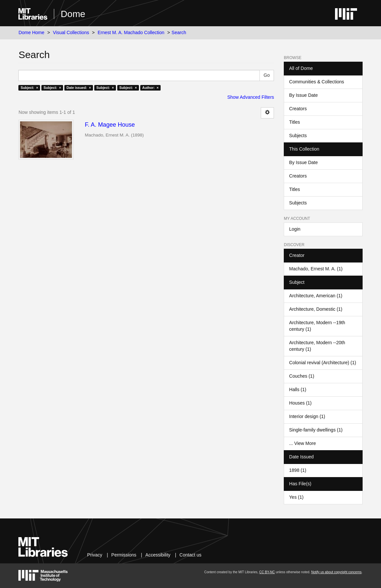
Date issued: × (78, 88)
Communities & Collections (316, 82)
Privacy (95, 555)
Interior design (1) (307, 416)
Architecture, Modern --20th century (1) (317, 346)
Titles (294, 122)
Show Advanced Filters (251, 97)
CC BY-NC (267, 572)
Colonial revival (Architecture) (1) (323, 363)
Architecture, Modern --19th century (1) (317, 326)
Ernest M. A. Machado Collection (131, 32)
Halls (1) (298, 389)
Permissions (124, 555)
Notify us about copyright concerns (336, 572)
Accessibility (158, 555)
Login (295, 229)
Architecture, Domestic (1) (316, 309)
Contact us (190, 555)
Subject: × (29, 88)
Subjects (298, 136)
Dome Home (31, 32)
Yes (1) (296, 497)
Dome (73, 14)
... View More (302, 443)
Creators (298, 109)
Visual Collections (71, 32)
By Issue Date (303, 95)
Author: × (150, 88)
